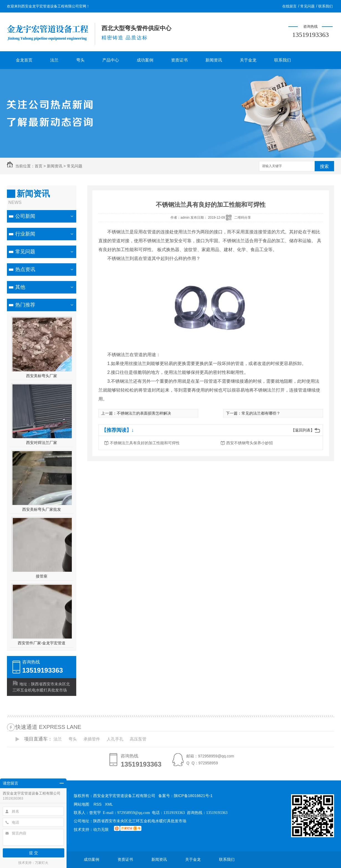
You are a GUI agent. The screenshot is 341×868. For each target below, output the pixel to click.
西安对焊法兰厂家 (42, 443)
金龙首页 (24, 60)
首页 (39, 166)
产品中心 (111, 60)
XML (109, 804)
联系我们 (325, 6)
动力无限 (101, 829)
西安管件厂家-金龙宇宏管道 (42, 643)
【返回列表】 (303, 430)
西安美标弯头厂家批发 (42, 509)
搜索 (324, 166)
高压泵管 (138, 739)
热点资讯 (25, 269)
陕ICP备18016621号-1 (193, 796)
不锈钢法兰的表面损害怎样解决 (144, 413)
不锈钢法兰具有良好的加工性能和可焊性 (145, 443)
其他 (20, 287)
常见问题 (307, 6)
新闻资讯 (214, 60)
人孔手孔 (115, 739)
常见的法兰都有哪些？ (261, 413)
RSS (98, 804)
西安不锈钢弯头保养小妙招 (250, 443)
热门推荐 (25, 305)
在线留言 (289, 6)
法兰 (54, 60)
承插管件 (92, 739)
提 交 (34, 853)
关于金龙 (248, 60)
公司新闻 (25, 216)
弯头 (80, 60)
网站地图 (82, 804)
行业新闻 (25, 234)
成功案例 (145, 60)
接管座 (42, 576)
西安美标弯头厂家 (42, 376)
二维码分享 (243, 218)
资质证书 (179, 60)
